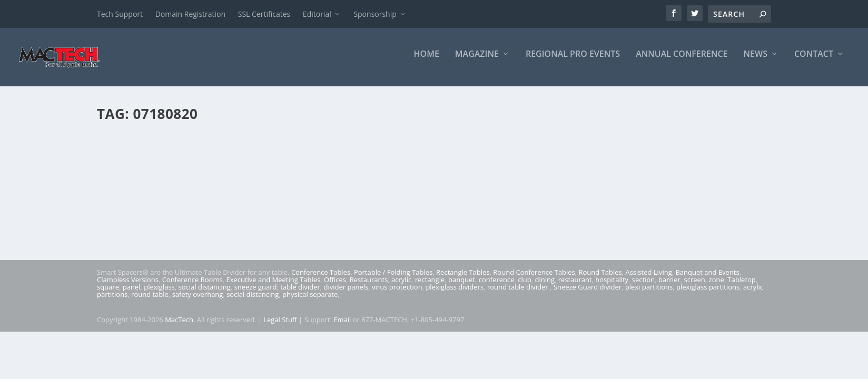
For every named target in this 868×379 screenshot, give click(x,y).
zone (717, 287)
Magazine (477, 61)
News (756, 61)
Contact (814, 61)
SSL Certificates (264, 14)
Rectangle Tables (463, 280)
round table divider (519, 294)
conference (497, 287)
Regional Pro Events (573, 61)
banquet (462, 287)
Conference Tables (321, 280)
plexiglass (159, 294)
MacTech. (180, 326)
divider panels (346, 294)
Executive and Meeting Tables (273, 287)
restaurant (575, 287)
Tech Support (120, 14)
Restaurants (369, 287)
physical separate (310, 302)
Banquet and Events (707, 280)
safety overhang (198, 302)
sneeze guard (256, 294)
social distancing (205, 294)
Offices (335, 287)
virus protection (397, 294)
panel (132, 294)
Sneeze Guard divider (588, 294)
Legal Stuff (280, 326)
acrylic (401, 287)
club (524, 287)
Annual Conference (682, 61)
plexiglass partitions (708, 294)
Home (427, 61)
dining (545, 287)
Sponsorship (375, 14)
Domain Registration (190, 14)
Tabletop (742, 287)
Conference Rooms (193, 287)
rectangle (430, 287)
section (643, 287)
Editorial (317, 14)
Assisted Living (648, 280)
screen (695, 287)
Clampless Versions (128, 287)
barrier (669, 287)
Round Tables (600, 280)
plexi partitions (649, 294)
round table (150, 302)
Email (342, 326)
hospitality (612, 287)
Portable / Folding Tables (393, 280)
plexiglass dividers (455, 294)
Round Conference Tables (534, 280)
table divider (300, 294)
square (108, 294)
